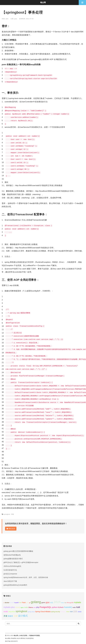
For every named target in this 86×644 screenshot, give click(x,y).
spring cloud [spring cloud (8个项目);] (31, 612)
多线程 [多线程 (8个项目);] (80, 612)
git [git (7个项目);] (30, 603)
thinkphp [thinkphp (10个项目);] (63, 612)
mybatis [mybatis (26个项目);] (78, 602)
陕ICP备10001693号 (11, 641)
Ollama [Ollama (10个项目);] (31, 607)
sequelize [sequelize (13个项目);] (12, 612)
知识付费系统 (21, 638)
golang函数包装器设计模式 (13, 559)
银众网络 (8, 638)
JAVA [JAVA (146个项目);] (57, 602)
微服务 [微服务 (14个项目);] (10, 616)
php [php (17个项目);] (38, 607)
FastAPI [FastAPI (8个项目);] (17, 603)
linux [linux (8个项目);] (63, 603)
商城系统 (14, 638)
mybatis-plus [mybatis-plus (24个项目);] (9, 607)
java (16, 19)
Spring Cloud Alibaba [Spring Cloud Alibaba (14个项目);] (43, 612)
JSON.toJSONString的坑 (12, 566)
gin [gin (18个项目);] (27, 602)
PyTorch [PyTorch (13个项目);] (61, 607)
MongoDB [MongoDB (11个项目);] (70, 603)
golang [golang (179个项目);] (36, 602)
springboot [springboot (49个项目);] (21, 611)
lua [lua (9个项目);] (65, 603)
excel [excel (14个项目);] (12, 603)
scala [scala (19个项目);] (6, 611)
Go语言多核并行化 (10, 570)
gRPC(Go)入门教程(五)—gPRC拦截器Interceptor (21, 562)
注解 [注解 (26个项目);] (16, 616)
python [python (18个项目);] (55, 607)
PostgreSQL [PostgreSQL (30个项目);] (45, 607)
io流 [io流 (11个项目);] (51, 603)
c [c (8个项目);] (4, 603)
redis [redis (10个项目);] (74, 607)
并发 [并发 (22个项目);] (5, 616)
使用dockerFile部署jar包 (12, 555)
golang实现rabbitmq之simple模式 (15, 585)
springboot (7, 514)
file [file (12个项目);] (20, 603)
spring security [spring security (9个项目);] (55, 612)
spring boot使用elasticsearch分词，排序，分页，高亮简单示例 (26, 577)
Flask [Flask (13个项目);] (24, 603)
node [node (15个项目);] (26, 607)
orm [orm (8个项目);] (35, 607)
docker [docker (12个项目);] (7, 603)
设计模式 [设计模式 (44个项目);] (23, 616)
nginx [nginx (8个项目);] (22, 607)
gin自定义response (10, 574)
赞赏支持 (11, 529)
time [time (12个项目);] (68, 612)
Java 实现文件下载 (10, 581)
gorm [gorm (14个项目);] (43, 603)
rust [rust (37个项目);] (78, 607)
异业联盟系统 (30, 638)
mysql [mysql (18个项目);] (18, 607)
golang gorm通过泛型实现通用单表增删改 (18, 551)
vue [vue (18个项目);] (71, 612)
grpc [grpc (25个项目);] (48, 602)
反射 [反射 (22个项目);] (75, 612)
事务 (13, 514)
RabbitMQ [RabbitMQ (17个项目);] (68, 607)
